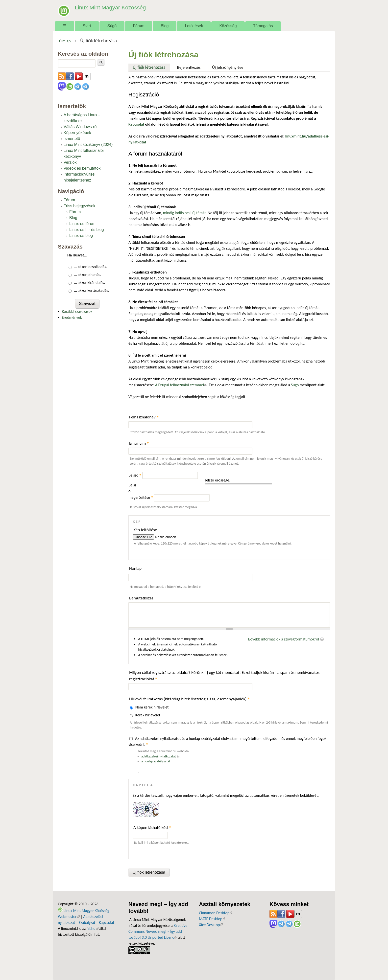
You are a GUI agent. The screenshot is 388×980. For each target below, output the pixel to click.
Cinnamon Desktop (216, 913)
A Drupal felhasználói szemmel (181, 385)
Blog (165, 26)
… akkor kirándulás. (90, 283)
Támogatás (263, 26)
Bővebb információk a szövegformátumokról (284, 639)
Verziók (70, 162)
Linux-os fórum (82, 224)
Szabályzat (87, 923)
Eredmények (72, 317)
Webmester (69, 917)
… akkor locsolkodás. (91, 267)
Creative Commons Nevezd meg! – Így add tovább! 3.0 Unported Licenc (158, 931)
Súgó (112, 26)
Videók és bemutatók (82, 168)
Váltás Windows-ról (81, 127)
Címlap (65, 41)
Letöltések (194, 26)
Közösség (228, 26)
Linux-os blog (81, 236)
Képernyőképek (77, 133)
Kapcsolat (107, 923)
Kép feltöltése (145, 530)
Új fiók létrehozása (151, 67)
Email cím (139, 443)
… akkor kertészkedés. (92, 290)
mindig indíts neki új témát (184, 213)
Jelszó (135, 475)
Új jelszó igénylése (228, 67)
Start (87, 26)
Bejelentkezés (189, 67)
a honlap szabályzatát (156, 761)
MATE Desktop (212, 919)
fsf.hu (92, 928)
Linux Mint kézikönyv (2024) (88, 145)
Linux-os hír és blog (87, 230)
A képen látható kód (152, 828)
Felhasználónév (144, 417)
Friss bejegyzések (79, 206)
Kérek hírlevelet (148, 715)
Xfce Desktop (211, 925)
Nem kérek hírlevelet (152, 707)
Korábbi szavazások (77, 311)
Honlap (135, 568)
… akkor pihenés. (88, 275)
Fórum (139, 26)
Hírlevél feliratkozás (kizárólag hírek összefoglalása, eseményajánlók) (189, 699)
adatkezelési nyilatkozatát (159, 756)
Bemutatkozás (141, 598)
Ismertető (72, 139)
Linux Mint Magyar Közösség (105, 7)
